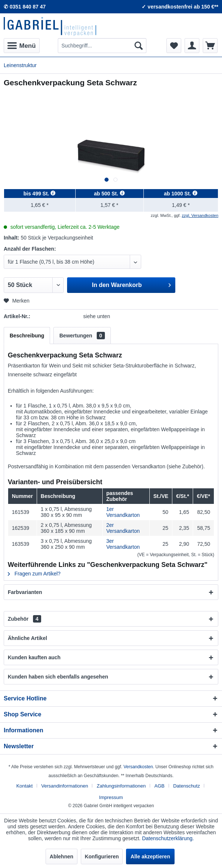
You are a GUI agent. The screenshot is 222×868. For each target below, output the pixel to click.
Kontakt (24, 786)
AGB (159, 786)
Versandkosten (138, 767)
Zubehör (24, 619)
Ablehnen (62, 857)
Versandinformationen (64, 786)
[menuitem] (22, 46)
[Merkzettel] (174, 46)
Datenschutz (186, 786)
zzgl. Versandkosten (200, 215)
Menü (21, 44)
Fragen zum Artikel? (34, 574)
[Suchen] (139, 46)
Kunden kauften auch (34, 657)
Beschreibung (27, 336)
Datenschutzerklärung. (168, 838)
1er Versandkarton (123, 512)
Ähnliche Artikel (27, 638)
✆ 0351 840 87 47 (25, 7)
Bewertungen (82, 336)
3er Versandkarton (123, 544)
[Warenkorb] (210, 46)
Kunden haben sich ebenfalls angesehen (58, 677)
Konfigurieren (102, 857)
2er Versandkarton (123, 528)
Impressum (111, 797)
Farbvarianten (25, 592)
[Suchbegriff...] (102, 46)
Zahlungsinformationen (121, 786)
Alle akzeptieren (150, 857)
